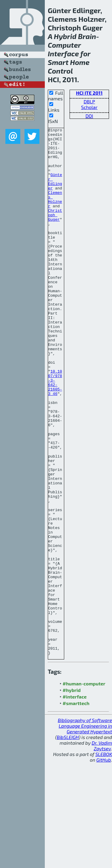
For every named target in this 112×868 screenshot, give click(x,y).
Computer (64, 45)
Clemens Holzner (55, 214)
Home (80, 62)
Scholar (89, 107)
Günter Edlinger (55, 192)
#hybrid (72, 795)
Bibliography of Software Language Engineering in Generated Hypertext (85, 831)
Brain (87, 36)
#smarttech (76, 809)
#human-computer (84, 789)
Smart (58, 62)
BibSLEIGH (68, 843)
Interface (63, 53)
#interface (75, 802)
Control (60, 71)
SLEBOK (104, 860)
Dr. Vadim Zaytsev (102, 851)
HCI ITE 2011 (89, 93)
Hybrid (65, 36)
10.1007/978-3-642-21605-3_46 (55, 434)
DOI (89, 116)
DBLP (89, 101)
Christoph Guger (55, 233)
